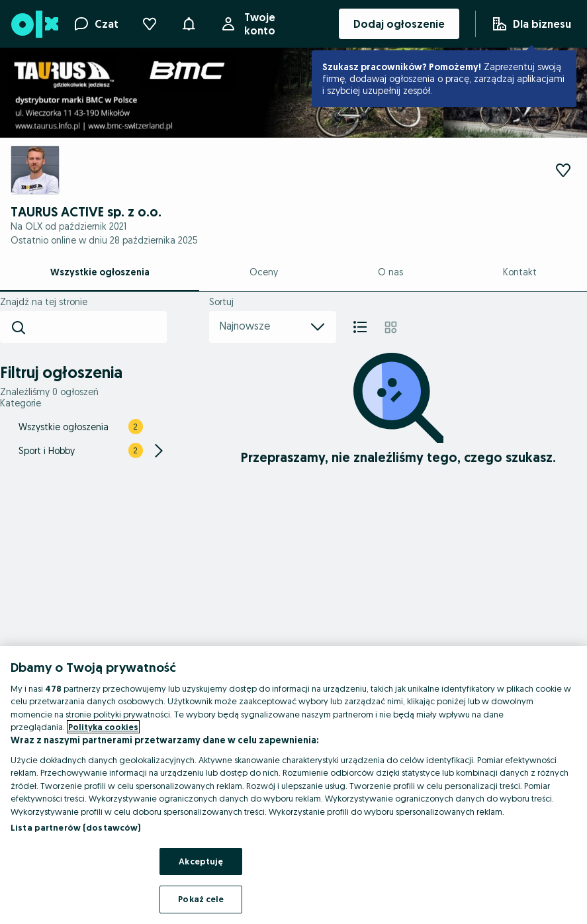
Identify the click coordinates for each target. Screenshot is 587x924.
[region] (293, 785)
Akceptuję (201, 861)
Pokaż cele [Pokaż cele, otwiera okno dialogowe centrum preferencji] (201, 899)
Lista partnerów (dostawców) (76, 827)
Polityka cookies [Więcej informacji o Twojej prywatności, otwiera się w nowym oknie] (103, 727)
